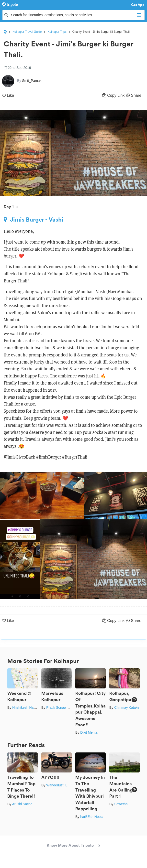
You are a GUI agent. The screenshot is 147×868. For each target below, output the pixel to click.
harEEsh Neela (92, 817)
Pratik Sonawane (59, 707)
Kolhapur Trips (57, 32)
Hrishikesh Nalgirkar (28, 707)
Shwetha (121, 804)
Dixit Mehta (89, 732)
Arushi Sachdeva (25, 804)
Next (134, 700)
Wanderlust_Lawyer (61, 785)
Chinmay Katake (127, 707)
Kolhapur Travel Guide (27, 32)
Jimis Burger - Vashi (34, 220)
